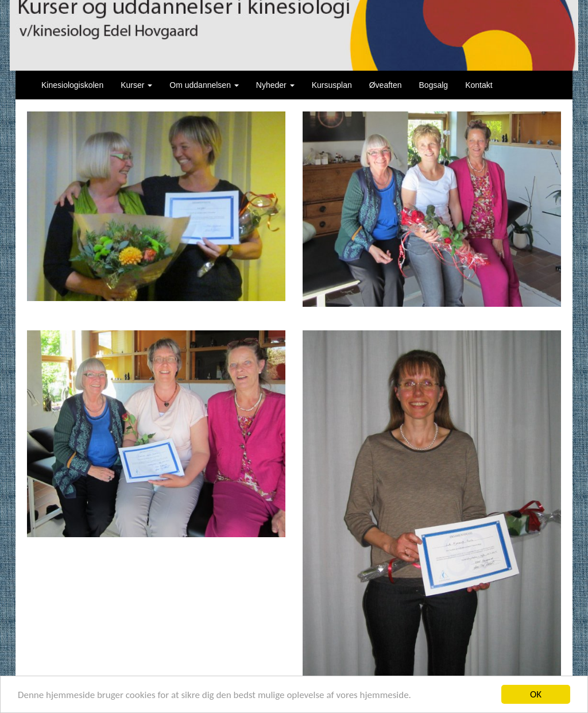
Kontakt (479, 85)
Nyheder (275, 85)
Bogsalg (434, 85)
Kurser (136, 85)
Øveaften (386, 85)
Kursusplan (332, 85)
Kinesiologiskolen (72, 85)
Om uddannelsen (204, 85)
